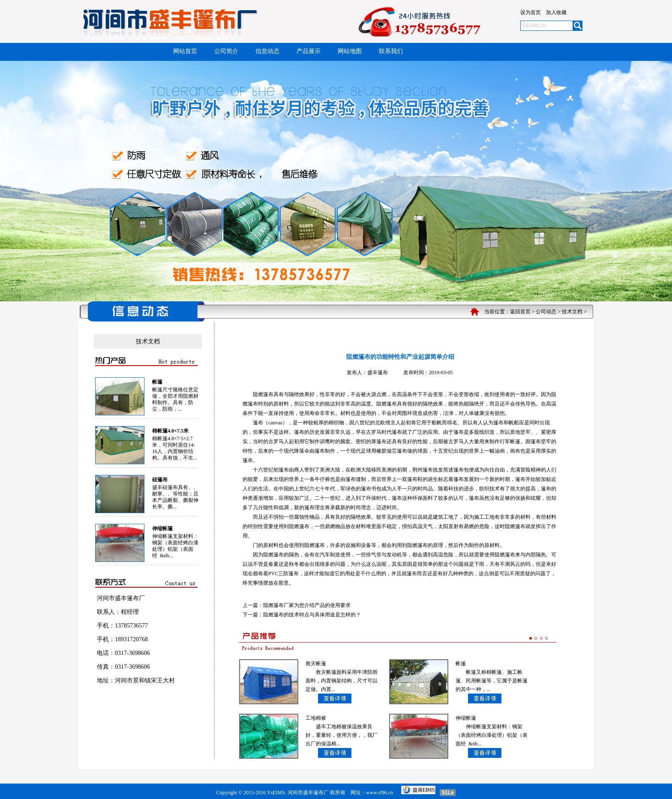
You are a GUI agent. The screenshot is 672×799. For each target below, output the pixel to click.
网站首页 (185, 51)
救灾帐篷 (316, 664)
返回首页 (520, 312)
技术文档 (572, 312)
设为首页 (531, 12)
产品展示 (309, 51)
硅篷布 (160, 480)
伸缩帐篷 (162, 529)
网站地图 (350, 51)
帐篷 (157, 382)
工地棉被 (316, 718)
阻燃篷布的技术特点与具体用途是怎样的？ (312, 615)
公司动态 (546, 312)
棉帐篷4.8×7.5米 (170, 431)
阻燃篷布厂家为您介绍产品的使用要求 (307, 605)
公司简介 (226, 51)
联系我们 (391, 51)
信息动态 (267, 51)
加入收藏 (556, 12)
